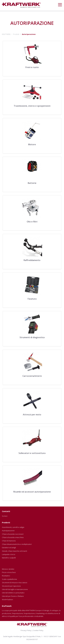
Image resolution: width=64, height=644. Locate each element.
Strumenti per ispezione (11, 586)
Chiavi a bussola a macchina (13, 537)
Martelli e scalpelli (9, 558)
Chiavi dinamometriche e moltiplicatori (17, 544)
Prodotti (16, 34)
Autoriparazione (8, 531)
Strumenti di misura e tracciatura (15, 583)
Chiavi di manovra (9, 541)
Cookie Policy (38, 630)
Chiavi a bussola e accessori (13, 534)
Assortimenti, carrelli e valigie (13, 527)
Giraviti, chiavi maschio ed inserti (14, 551)
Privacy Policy (26, 630)
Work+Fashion (7, 599)
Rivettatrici (6, 576)
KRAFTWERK (6, 34)
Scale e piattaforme (9, 579)
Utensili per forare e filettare (13, 596)
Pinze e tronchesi (9, 572)
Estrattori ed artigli (9, 548)
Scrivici (5, 516)
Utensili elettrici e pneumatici (13, 593)
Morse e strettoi (8, 569)
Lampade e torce (9, 554)
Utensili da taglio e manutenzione (15, 589)
